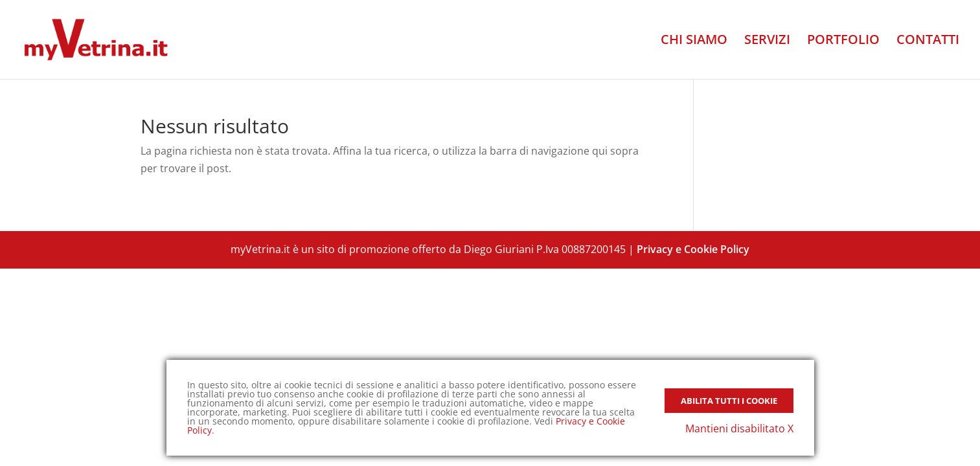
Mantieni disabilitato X (739, 428)
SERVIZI (767, 41)
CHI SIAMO (694, 41)
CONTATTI (928, 41)
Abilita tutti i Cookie (729, 401)
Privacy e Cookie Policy (693, 249)
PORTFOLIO (843, 41)
